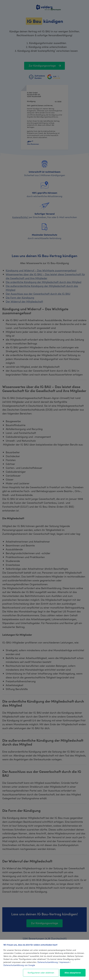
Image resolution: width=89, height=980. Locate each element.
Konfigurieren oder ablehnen (41, 973)
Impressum (64, 962)
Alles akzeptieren (73, 973)
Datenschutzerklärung (48, 962)
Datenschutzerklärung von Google (19, 965)
